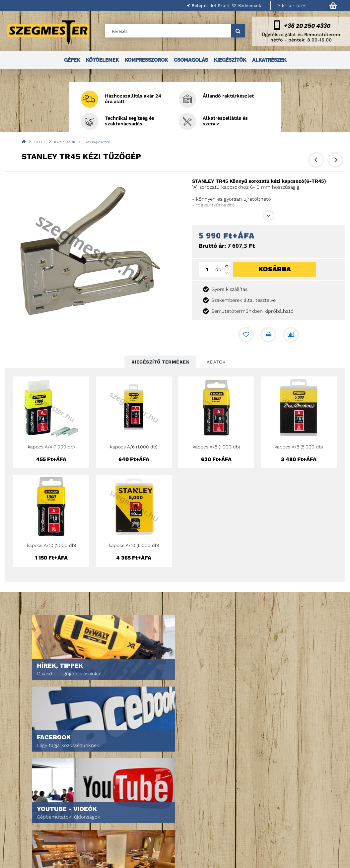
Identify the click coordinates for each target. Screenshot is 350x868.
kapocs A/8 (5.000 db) (299, 447)
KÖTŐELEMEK (102, 60)
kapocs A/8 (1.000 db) (216, 447)
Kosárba (275, 269)
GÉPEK (72, 60)
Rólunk (21, 833)
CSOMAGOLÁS (191, 60)
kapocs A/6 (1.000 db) (134, 447)
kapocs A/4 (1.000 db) (51, 447)
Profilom (97, 824)
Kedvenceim (100, 843)
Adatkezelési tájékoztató (190, 821)
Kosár (94, 833)
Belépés (182, 5)
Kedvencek (246, 5)
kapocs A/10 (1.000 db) (51, 545)
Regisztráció (101, 815)
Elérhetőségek (179, 849)
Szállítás (172, 839)
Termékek (23, 815)
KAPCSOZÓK (65, 142)
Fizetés (170, 830)
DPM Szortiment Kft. (257, 839)
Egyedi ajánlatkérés (35, 824)
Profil (213, 5)
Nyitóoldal (25, 805)
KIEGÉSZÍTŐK (230, 60)
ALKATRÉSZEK (269, 60)
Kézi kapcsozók (97, 142)
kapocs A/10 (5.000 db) (134, 545)
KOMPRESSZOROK (146, 60)
